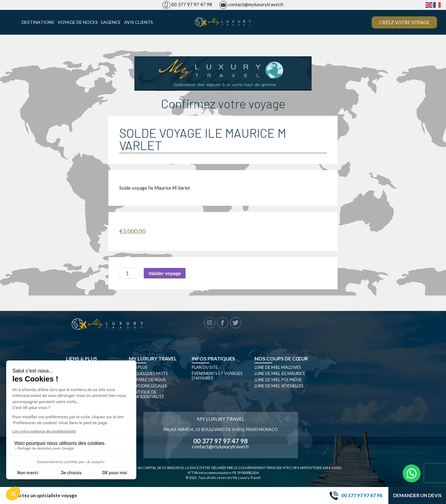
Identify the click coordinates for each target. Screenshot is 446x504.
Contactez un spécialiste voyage (42, 495)
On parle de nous (147, 380)
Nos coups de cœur (281, 358)
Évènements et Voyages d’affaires (217, 376)
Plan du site (205, 367)
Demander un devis (417, 495)
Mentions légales (148, 386)
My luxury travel (153, 358)
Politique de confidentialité (146, 394)
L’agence (111, 22)
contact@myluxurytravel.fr (256, 4)
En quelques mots (148, 373)
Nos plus (138, 367)
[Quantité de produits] (129, 273)
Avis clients (139, 22)
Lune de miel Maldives (278, 367)
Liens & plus (82, 358)
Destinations (38, 22)
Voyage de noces (78, 22)
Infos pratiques (213, 358)
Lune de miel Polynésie (278, 380)
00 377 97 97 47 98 (192, 4)
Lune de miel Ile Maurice (280, 373)
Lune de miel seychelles (279, 386)
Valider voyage (165, 273)
